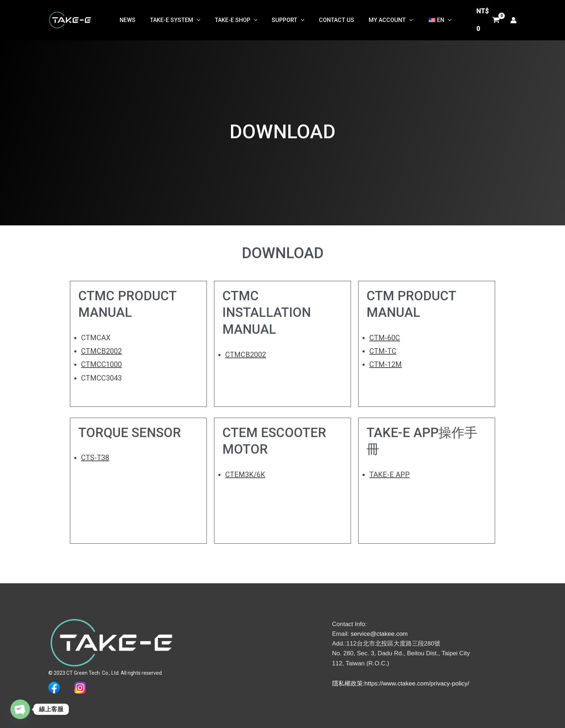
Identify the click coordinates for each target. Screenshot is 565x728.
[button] (200, 18)
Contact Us (330, 18)
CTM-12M (386, 364)
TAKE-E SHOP (236, 18)
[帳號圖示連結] (513, 18)
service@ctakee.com (379, 633)
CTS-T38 (95, 458)
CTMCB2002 (101, 351)
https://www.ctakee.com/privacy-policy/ (417, 684)
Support (285, 18)
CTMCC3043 (101, 378)
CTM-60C (385, 338)
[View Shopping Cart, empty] (487, 19)
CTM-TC (383, 351)
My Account (382, 18)
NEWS (133, 18)
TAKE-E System (178, 18)
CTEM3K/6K (245, 475)
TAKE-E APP (390, 475)
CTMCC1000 (101, 364)
